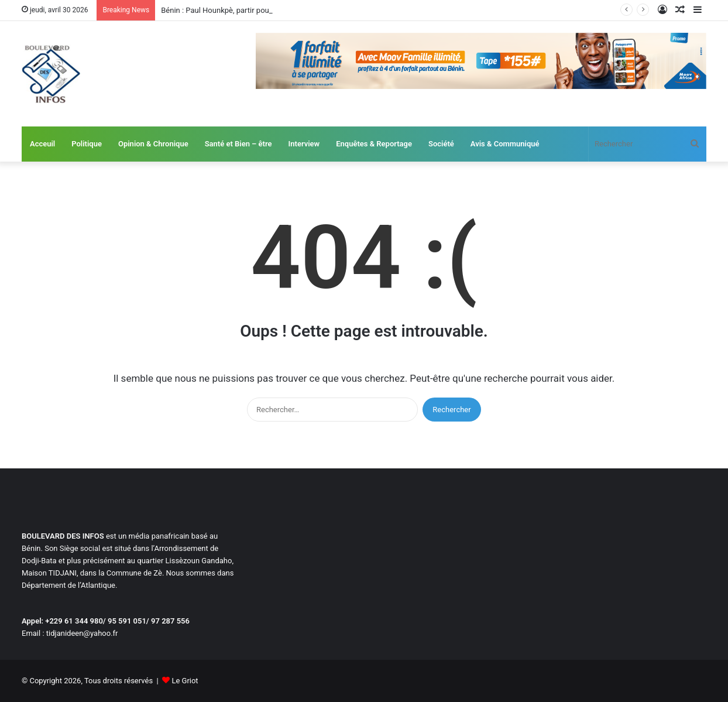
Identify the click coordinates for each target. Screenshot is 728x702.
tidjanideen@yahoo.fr (82, 633)
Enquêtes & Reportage (374, 144)
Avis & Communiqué (505, 144)
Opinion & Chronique (153, 144)
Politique (87, 144)
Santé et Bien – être (238, 144)
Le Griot (185, 681)
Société (441, 144)
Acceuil (42, 144)
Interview (304, 144)
